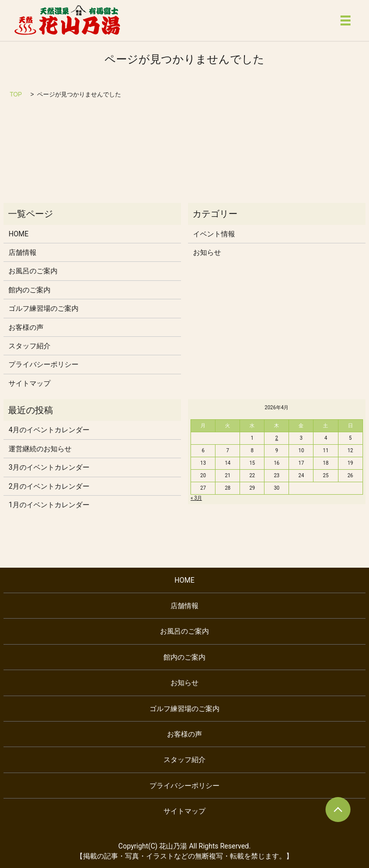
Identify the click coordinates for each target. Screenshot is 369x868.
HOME (18, 234)
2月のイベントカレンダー (49, 486)
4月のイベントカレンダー (49, 430)
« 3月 (196, 498)
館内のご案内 (29, 290)
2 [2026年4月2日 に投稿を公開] (277, 438)
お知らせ (207, 252)
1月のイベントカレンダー (49, 505)
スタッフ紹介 (29, 346)
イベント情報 (214, 234)
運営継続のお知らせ (40, 449)
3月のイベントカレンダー (49, 467)
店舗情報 (22, 252)
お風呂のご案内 (33, 271)
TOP (15, 94)
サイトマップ (29, 383)
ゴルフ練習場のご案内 (43, 308)
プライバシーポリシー (43, 364)
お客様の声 (26, 327)
